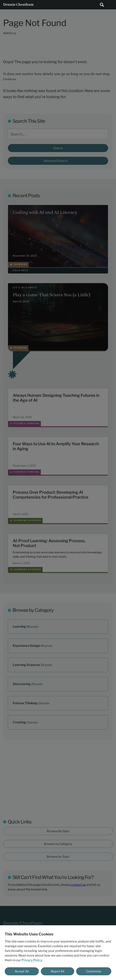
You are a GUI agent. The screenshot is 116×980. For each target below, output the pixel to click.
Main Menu (111, 5)
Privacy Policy (32, 960)
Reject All (58, 971)
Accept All (22, 971)
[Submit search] (102, 5)
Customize (94, 971)
